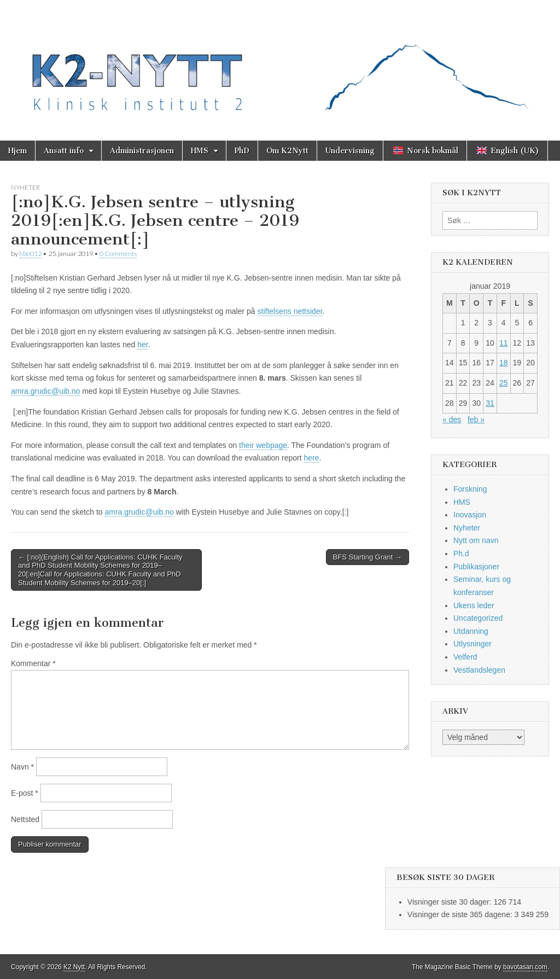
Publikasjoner (476, 567)
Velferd (465, 657)
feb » (476, 419)
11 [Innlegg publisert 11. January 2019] (504, 343)
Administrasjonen (142, 151)
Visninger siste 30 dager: (451, 902)
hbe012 (30, 254)
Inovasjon (470, 515)
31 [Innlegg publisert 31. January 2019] (490, 403)
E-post (25, 793)
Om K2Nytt (287, 151)
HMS (200, 151)
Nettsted (25, 819)
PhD (242, 151)
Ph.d (461, 553)
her (142, 345)
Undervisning (350, 151)
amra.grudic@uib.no (45, 391)
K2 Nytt (74, 967)
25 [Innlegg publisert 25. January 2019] (504, 383)
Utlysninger (472, 644)
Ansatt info (64, 151)
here (311, 458)
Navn (22, 767)
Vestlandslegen (479, 670)
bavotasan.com (525, 967)
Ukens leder (474, 605)
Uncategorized (478, 618)
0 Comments (118, 254)
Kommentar (33, 663)
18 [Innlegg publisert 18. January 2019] (504, 363)
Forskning (470, 489)
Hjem (17, 151)
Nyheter (25, 187)
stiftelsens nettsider (290, 311)
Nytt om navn (476, 540)
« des (452, 419)
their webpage (263, 445)
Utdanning (471, 631)
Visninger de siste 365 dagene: (461, 914)
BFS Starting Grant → (367, 557)
